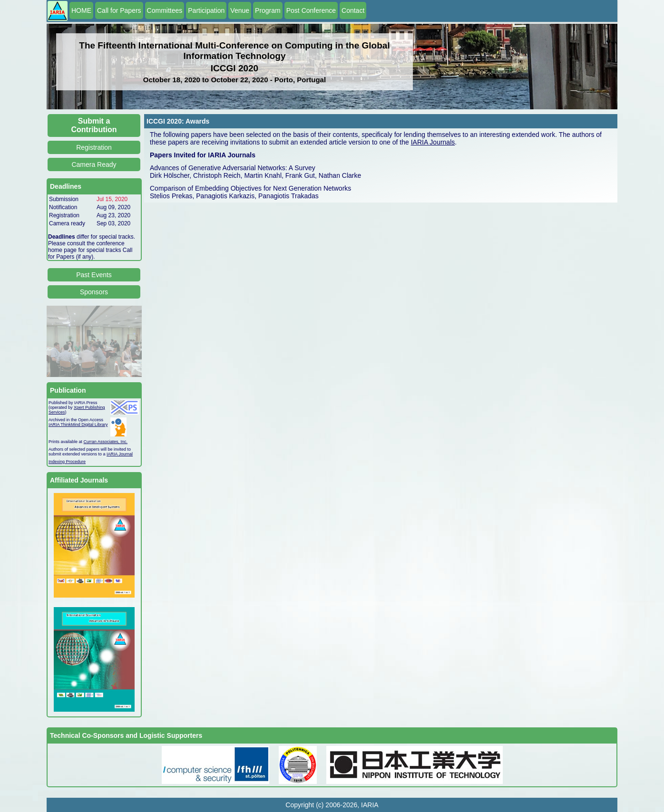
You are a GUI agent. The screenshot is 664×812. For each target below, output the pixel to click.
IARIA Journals (433, 142)
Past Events (94, 275)
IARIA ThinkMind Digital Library (78, 425)
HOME (81, 10)
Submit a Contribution (94, 125)
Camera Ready (94, 164)
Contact (353, 10)
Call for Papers (119, 10)
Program (268, 10)
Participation (206, 10)
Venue (240, 10)
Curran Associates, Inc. (106, 442)
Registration (94, 147)
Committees (165, 10)
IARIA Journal (120, 454)
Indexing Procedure (67, 462)
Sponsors (94, 292)
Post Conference (311, 10)
